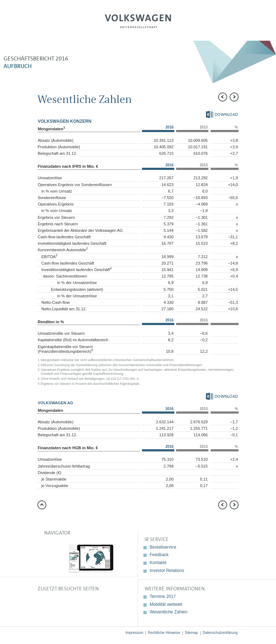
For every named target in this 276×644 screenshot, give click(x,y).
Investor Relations (167, 571)
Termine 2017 (163, 596)
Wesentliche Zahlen (168, 612)
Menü (30, 24)
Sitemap (191, 633)
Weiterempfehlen (263, 95)
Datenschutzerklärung (220, 633)
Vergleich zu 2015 (263, 112)
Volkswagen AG (138, 20)
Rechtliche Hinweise (164, 633)
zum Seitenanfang (42, 505)
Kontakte (158, 563)
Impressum (134, 633)
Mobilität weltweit (166, 604)
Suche (246, 24)
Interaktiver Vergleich (263, 160)
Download (222, 114)
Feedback (159, 555)
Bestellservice (163, 547)
